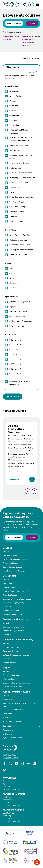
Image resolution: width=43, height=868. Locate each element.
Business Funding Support (13, 627)
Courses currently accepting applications (20, 383)
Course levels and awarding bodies (17, 683)
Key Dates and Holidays (12, 614)
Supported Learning (17, 207)
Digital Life (7, 607)
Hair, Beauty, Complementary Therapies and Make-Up (21, 139)
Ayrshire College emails (12, 738)
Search (32, 23)
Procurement (8, 718)
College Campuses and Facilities (16, 655)
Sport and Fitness (17, 202)
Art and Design (15, 96)
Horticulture (14, 150)
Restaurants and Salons (12, 647)
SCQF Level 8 (15, 374)
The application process (12, 675)
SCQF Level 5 (15, 359)
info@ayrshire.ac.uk (10, 758)
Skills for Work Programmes (21, 321)
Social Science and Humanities (21, 197)
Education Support (10, 595)
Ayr (11, 268)
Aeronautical (15, 91)
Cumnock (13, 273)
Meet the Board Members (13, 710)
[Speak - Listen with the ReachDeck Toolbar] (37, 862)
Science (12, 192)
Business (13, 101)
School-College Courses (12, 567)
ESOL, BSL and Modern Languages (19, 131)
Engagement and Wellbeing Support (18, 599)
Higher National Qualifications (21, 302)
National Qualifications (19, 311)
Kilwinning (13, 288)
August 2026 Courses (18, 255)
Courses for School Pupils (20, 245)
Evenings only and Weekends (21, 250)
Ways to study (9, 679)
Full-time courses (10, 555)
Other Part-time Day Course (21, 235)
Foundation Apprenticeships (14, 571)
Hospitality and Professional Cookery (21, 157)
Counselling (14, 115)
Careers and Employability (13, 603)
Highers (12, 307)
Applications (8, 730)
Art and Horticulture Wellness (16, 429)
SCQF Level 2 (15, 345)
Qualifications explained (12, 687)
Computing (14, 106)
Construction (14, 111)
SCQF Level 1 (15, 340)
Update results (13, 397)
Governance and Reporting (13, 722)
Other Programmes (17, 316)
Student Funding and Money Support (18, 591)
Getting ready (8, 583)
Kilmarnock (14, 283)
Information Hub (9, 587)
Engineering (14, 125)
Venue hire (7, 635)
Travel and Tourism (17, 221)
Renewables (15, 187)
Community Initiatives (11, 651)
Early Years (14, 120)
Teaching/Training (17, 212)
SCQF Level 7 (15, 369)
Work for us (7, 714)
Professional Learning (18, 240)
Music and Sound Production (21, 173)
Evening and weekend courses (15, 559)
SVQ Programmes (17, 326)
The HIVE (13, 216)
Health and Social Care (19, 146)
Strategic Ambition (10, 699)
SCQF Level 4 (15, 354)
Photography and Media (19, 183)
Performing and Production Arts (22, 178)
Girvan (12, 278)
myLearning (7, 734)
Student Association (11, 611)
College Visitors (9, 663)
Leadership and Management (21, 163)
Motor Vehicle (15, 168)
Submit (32, 537)
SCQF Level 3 (15, 350)
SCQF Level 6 (15, 364)
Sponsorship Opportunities (13, 631)
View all (6, 552)
